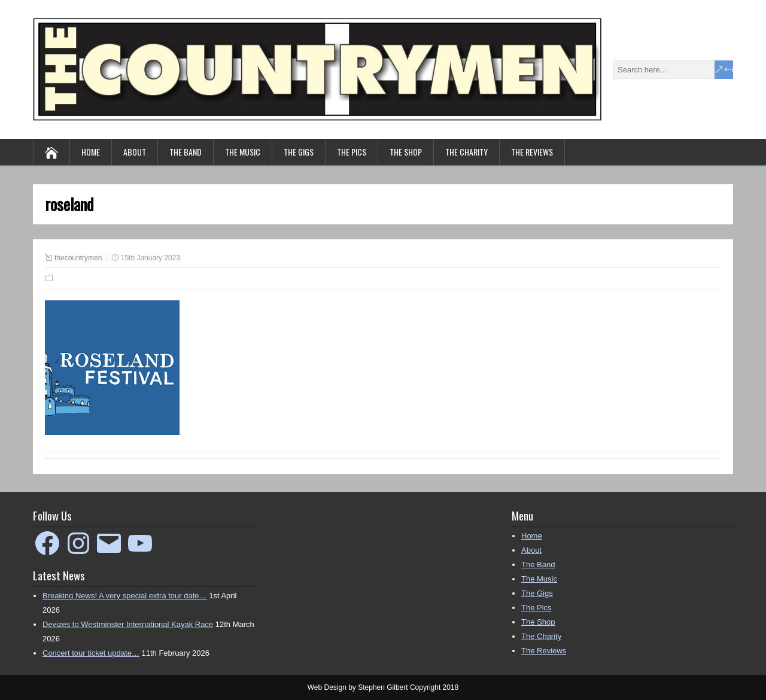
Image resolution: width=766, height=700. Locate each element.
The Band (186, 152)
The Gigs (299, 152)
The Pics (352, 152)
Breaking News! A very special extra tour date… (125, 596)
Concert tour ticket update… (91, 653)
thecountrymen (78, 258)
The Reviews (532, 152)
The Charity (466, 152)
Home (91, 152)
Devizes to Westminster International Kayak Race (128, 624)
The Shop (406, 152)
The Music (243, 152)
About (135, 152)
